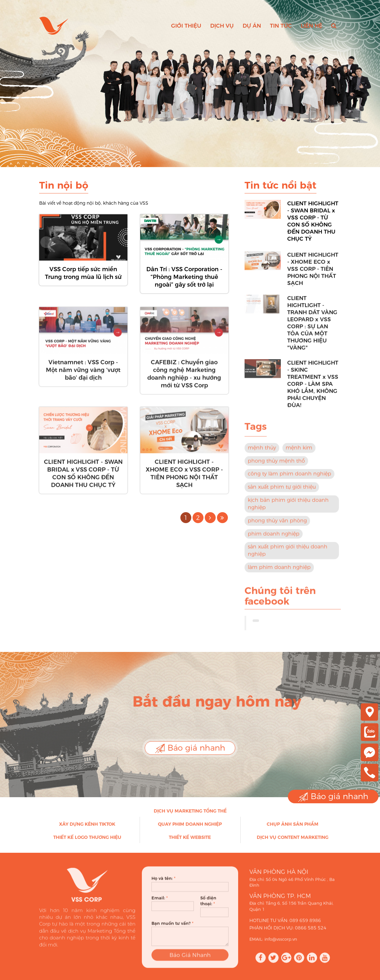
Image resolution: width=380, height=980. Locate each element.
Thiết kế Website (190, 841)
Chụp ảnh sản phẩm (293, 827)
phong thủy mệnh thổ (276, 464)
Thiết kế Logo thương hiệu (87, 841)
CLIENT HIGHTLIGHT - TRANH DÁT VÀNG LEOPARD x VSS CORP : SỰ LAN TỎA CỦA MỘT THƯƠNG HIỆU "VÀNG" (312, 326)
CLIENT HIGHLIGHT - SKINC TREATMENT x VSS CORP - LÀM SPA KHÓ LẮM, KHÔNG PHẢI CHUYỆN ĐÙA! (313, 387)
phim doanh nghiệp (274, 537)
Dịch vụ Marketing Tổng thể (190, 814)
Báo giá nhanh (190, 748)
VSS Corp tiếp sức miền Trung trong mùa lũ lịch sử (83, 273)
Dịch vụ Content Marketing (293, 841)
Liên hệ (311, 26)
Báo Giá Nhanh (190, 961)
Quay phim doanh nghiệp (190, 827)
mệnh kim (299, 451)
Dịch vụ (222, 26)
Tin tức (281, 26)
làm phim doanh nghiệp (279, 570)
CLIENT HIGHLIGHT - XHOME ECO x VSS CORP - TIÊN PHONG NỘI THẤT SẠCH (184, 477)
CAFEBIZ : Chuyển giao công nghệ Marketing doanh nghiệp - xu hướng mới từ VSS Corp (184, 377)
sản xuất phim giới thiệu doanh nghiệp (288, 554)
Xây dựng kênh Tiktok (87, 827)
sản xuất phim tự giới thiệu (282, 490)
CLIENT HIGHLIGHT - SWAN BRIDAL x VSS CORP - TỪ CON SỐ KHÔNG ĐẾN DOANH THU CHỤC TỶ (83, 477)
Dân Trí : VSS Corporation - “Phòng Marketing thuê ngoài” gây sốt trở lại (184, 277)
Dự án (252, 26)
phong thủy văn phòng (277, 524)
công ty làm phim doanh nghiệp (289, 477)
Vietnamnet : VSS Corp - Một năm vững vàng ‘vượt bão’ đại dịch (83, 373)
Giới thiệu (186, 26)
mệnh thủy (262, 451)
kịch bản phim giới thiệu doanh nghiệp (288, 507)
